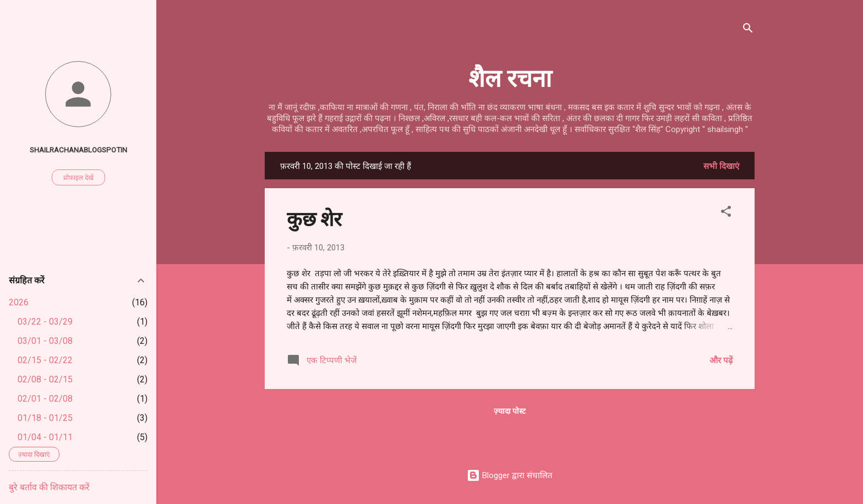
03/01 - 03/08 (45, 341)
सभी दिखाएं (721, 166)
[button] (726, 213)
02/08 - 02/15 (45, 379)
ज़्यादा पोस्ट (510, 411)
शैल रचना (510, 77)
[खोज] (748, 30)
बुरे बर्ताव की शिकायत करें (49, 487)
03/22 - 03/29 (45, 322)
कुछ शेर (314, 218)
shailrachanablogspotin (78, 150)
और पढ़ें (721, 360)
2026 (19, 302)
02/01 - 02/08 (45, 399)
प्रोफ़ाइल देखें (78, 178)
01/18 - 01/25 (45, 418)
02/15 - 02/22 (45, 360)
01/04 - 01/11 (45, 437)
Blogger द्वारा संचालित (510, 475)
